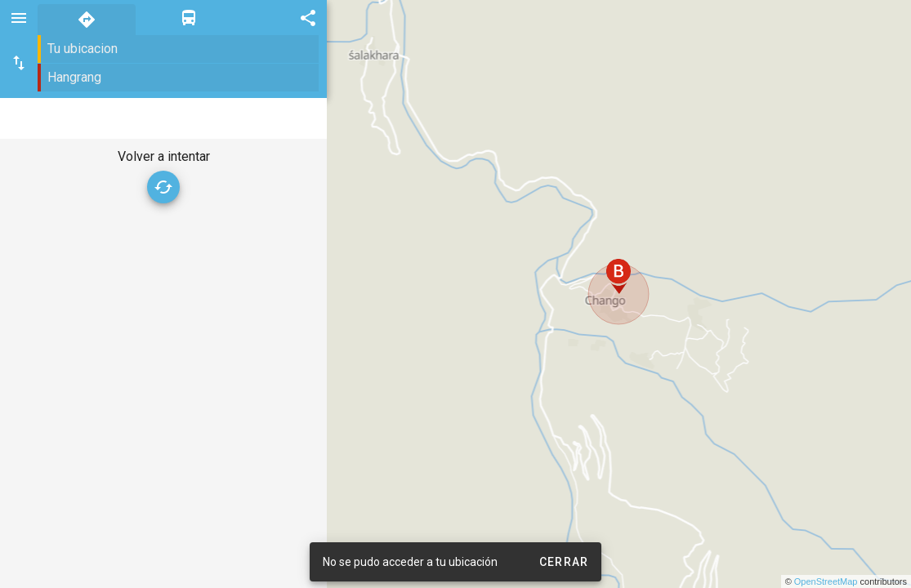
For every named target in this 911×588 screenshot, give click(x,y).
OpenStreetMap (826, 581)
